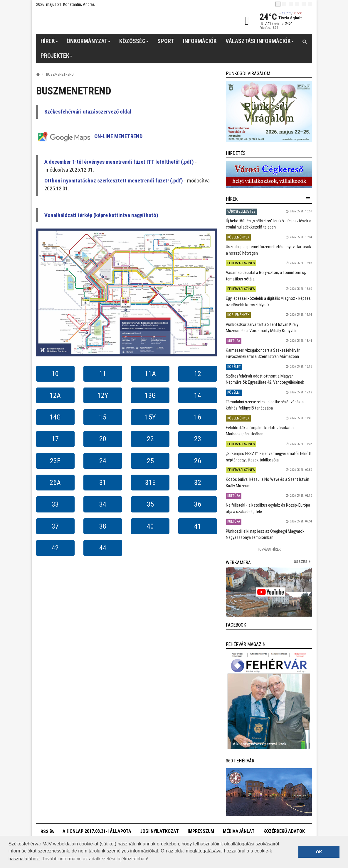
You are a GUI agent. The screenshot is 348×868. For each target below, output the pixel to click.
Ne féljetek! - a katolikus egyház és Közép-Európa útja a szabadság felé (268, 508)
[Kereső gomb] (305, 41)
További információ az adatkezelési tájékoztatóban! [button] (95, 859)
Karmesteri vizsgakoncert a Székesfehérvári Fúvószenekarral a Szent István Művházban (263, 353)
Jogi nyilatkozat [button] (159, 831)
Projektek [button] (57, 58)
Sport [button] (166, 41)
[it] (304, 4)
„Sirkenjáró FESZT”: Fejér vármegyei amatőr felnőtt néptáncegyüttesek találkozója (269, 457)
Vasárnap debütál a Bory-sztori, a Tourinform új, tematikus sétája (266, 276)
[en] (284, 4)
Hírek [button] (49, 43)
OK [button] (319, 852)
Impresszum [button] (201, 831)
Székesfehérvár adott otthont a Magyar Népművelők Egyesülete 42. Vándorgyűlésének (265, 379)
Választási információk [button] (260, 43)
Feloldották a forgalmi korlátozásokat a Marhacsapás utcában (260, 431)
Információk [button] (200, 41)
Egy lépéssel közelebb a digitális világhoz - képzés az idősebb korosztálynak (268, 301)
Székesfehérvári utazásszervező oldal (88, 112)
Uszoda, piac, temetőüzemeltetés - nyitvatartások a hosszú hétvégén (269, 250)
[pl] (291, 4)
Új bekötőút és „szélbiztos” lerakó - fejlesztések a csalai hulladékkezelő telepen (269, 224)
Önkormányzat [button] (89, 43)
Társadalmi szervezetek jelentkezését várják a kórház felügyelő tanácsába (265, 405)
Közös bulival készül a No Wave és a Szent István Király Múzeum (268, 482)
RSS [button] (44, 831)
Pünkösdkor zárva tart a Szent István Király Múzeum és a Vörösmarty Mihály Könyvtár (262, 328)
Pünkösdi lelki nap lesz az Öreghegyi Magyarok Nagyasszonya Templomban (265, 534)
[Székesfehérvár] (90, 21)
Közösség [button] (134, 43)
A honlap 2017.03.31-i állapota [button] (97, 831)
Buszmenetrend (60, 74)
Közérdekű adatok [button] (284, 831)
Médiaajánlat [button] (239, 831)
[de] (297, 4)
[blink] (310, 4)
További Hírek (269, 549)
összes (301, 562)
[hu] (278, 4)
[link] (269, 111)
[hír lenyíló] (308, 199)
